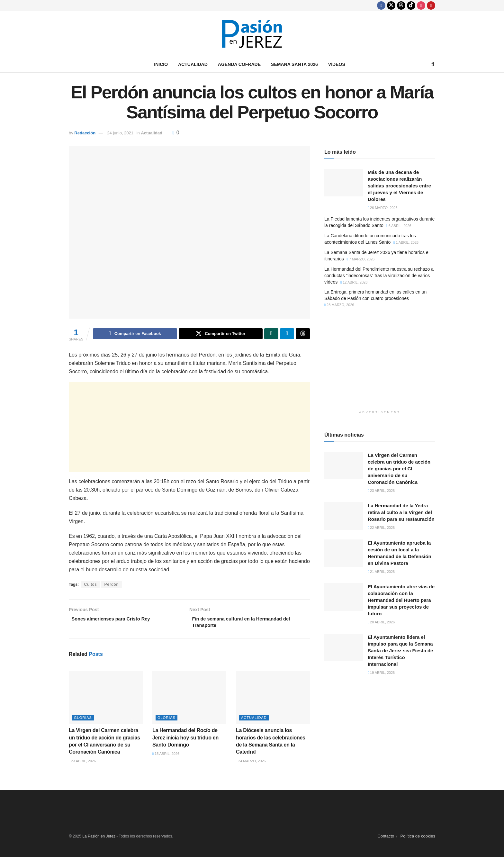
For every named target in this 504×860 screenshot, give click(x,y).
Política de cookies (418, 839)
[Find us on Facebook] (381, 5)
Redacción (85, 133)
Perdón (111, 585)
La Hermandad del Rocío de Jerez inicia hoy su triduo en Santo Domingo (185, 741)
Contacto (386, 839)
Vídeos (337, 64)
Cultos (90, 585)
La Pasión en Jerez (99, 839)
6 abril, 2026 (399, 226)
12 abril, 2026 (354, 282)
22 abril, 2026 (381, 528)
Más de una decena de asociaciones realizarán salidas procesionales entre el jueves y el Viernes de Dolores (399, 186)
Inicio (161, 64)
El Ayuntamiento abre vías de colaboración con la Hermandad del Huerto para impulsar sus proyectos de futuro (401, 600)
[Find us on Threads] (401, 5)
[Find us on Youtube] (431, 5)
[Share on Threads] (303, 334)
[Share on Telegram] (287, 334)
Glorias (83, 721)
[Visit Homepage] (252, 34)
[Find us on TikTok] (411, 5)
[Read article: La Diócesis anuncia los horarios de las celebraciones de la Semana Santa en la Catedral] (273, 700)
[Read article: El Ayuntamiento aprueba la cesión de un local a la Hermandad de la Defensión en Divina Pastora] (344, 553)
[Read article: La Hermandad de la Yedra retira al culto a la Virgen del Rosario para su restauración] (344, 516)
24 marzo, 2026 (251, 764)
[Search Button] (433, 64)
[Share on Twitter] (221, 334)
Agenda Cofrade (239, 64)
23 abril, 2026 (82, 764)
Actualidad (193, 64)
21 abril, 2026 (381, 572)
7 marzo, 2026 (361, 259)
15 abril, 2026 (166, 757)
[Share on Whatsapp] (271, 334)
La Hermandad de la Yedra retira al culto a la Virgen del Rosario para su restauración (401, 512)
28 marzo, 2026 (339, 305)
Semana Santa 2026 (294, 64)
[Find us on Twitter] (391, 5)
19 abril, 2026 (381, 673)
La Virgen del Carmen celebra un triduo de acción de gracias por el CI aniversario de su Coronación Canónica (399, 469)
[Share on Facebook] (135, 334)
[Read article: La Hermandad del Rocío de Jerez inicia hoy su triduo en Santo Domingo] (189, 700)
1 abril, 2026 (406, 242)
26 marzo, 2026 (383, 208)
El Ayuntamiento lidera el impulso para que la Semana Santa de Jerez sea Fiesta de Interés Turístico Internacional (400, 651)
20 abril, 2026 (381, 622)
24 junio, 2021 (120, 133)
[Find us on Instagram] (421, 5)
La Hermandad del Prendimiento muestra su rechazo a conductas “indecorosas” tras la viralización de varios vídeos (379, 275)
